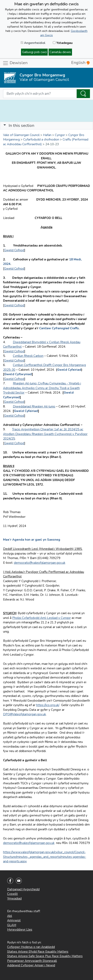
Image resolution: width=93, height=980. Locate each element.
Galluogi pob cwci (34, 52)
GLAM (12, 925)
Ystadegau (63, 43)
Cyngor (60, 135)
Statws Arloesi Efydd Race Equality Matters (38, 952)
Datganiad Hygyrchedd (23, 889)
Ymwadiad (14, 899)
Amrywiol (14, 920)
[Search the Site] (83, 94)
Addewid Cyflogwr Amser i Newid (31, 965)
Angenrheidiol (33, 43)
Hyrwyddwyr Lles (20, 930)
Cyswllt (12, 894)
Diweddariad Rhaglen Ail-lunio (34, 406)
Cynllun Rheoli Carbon (28, 356)
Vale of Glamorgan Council (21, 135)
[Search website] (40, 94)
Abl (10, 916)
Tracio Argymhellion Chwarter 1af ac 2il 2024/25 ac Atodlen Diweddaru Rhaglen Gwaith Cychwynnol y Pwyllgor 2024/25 (45, 434)
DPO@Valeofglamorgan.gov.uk (24, 714)
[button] (5, 126)
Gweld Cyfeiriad (69, 370)
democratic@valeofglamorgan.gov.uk (40, 563)
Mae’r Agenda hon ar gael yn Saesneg (32, 540)
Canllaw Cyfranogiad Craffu (59, 328)
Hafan (47, 135)
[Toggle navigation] (46, 126)
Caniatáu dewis (60, 52)
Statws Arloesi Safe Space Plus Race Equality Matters (45, 956)
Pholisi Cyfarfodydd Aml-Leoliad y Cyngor (42, 618)
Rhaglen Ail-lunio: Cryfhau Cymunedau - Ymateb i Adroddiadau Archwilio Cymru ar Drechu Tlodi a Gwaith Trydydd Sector (42, 388)
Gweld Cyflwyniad (18, 374)
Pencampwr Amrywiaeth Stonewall (32, 961)
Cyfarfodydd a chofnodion (41, 140)
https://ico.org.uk (47, 705)
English (80, 63)
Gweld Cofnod (14, 250)
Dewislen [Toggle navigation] (15, 63)
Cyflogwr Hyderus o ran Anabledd (31, 947)
